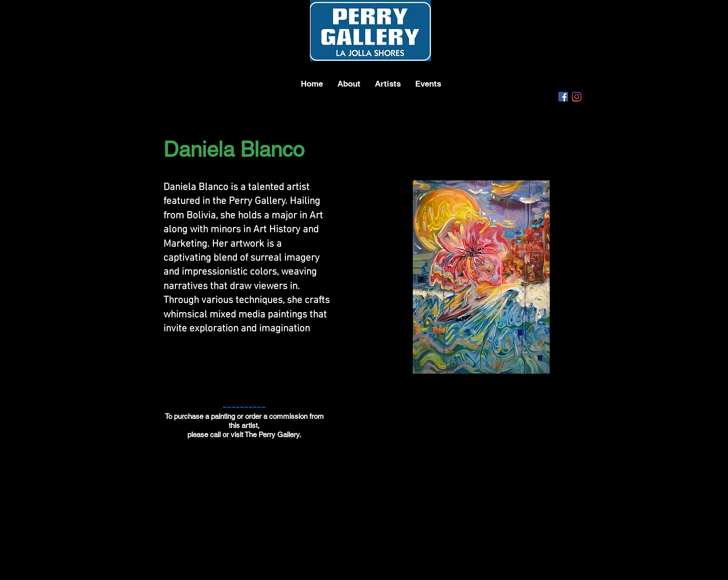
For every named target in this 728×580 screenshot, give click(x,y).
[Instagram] (577, 97)
